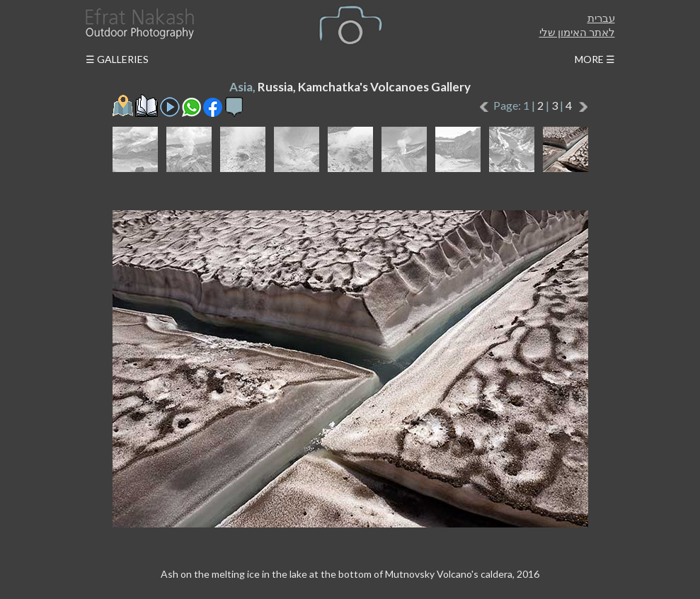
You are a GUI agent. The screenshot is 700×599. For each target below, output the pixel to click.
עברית (601, 18)
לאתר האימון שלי (577, 32)
